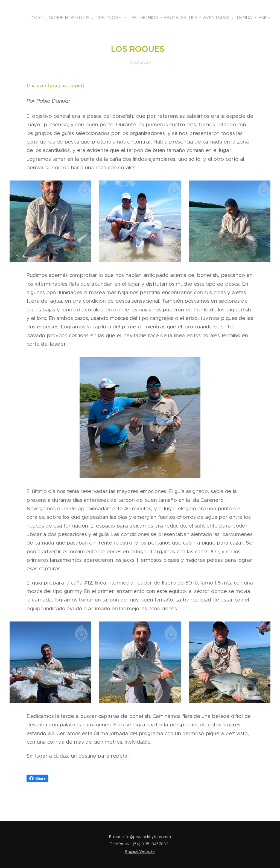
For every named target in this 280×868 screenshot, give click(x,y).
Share (37, 778)
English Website (140, 852)
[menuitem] (57, 18)
